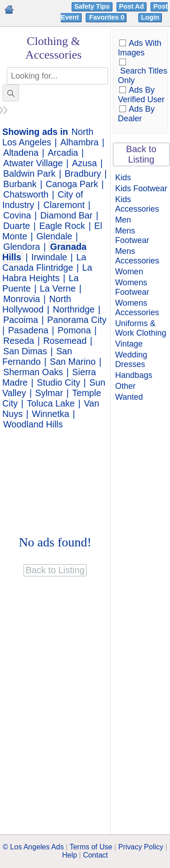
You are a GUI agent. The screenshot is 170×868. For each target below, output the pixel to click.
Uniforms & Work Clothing (141, 328)
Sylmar (49, 393)
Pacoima (21, 320)
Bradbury (83, 174)
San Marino (73, 362)
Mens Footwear (132, 236)
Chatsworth (26, 194)
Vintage (129, 344)
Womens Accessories (137, 308)
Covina (17, 215)
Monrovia (22, 299)
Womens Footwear (132, 287)
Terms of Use (91, 847)
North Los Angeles (48, 137)
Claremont (64, 205)
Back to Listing (141, 154)
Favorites (108, 17)
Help (70, 855)
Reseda (19, 341)
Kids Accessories (137, 204)
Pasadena (28, 330)
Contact (95, 855)
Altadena (21, 153)
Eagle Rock (62, 226)
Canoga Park (72, 184)
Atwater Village (33, 163)
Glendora (22, 247)
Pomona (74, 330)
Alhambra (80, 142)
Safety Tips (92, 6)
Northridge (73, 309)
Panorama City (77, 320)
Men (123, 220)
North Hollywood (37, 304)
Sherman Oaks (33, 372)
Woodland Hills (33, 424)
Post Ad (132, 6)
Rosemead (65, 341)
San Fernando (37, 356)
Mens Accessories (137, 256)
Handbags (134, 375)
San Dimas (25, 351)
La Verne (58, 288)
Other (125, 386)
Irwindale (49, 257)
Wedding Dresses (131, 360)
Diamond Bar (66, 215)
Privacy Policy (141, 847)
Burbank (20, 184)
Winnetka (50, 414)
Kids (123, 178)
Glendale (54, 236)
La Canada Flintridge (44, 262)
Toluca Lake (51, 403)
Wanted (129, 397)
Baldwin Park (29, 174)
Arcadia (63, 153)
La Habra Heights (47, 273)
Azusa (85, 163)
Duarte (17, 226)
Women (129, 272)
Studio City (58, 382)
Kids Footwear (141, 188)
